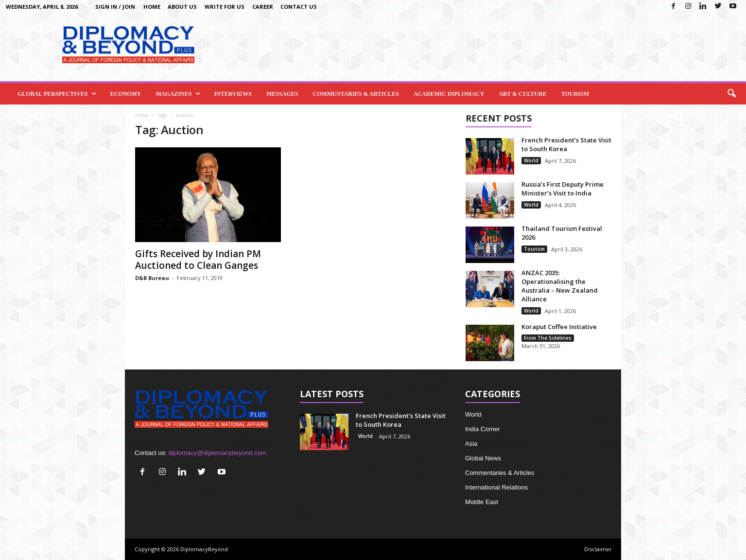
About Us (182, 7)
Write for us (225, 7)
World (531, 160)
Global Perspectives (57, 94)
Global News (483, 458)
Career (263, 7)
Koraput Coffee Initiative (559, 327)
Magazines (178, 94)
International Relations (496, 487)
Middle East (482, 502)
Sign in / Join (115, 7)
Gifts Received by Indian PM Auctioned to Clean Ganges (198, 260)
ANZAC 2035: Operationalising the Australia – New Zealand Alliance (560, 286)
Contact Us (299, 7)
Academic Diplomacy (449, 94)
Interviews (233, 94)
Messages (282, 94)
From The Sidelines (548, 338)
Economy (125, 94)
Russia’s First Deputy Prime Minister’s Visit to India (563, 189)
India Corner (483, 429)
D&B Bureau (152, 278)
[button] (731, 94)
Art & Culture (522, 94)
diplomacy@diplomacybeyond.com (217, 453)
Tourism (575, 94)
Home (152, 7)
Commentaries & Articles (356, 94)
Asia (471, 444)
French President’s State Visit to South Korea (566, 144)
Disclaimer (598, 549)
